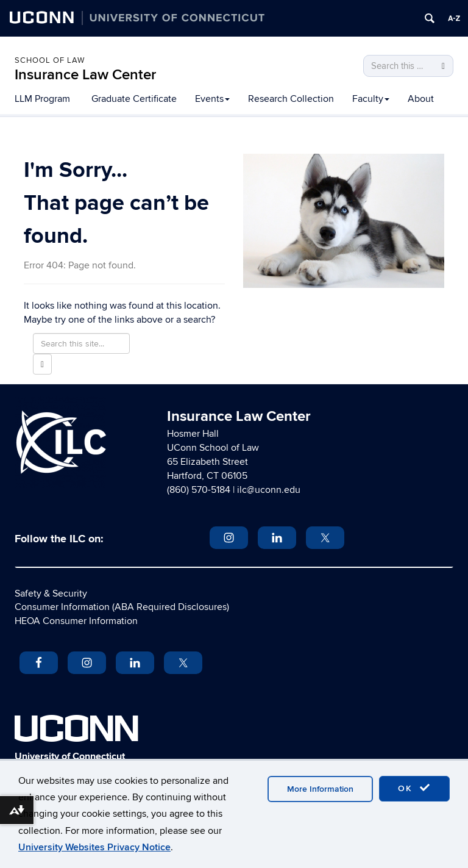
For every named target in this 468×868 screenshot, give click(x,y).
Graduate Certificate (134, 99)
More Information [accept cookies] (320, 789)
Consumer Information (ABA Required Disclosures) (122, 607)
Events (212, 99)
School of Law (50, 60)
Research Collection (291, 99)
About (421, 99)
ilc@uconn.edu (269, 490)
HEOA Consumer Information (76, 621)
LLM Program (42, 99)
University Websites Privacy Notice (94, 847)
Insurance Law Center (85, 75)
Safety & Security (51, 594)
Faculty (371, 99)
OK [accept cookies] (414, 788)
